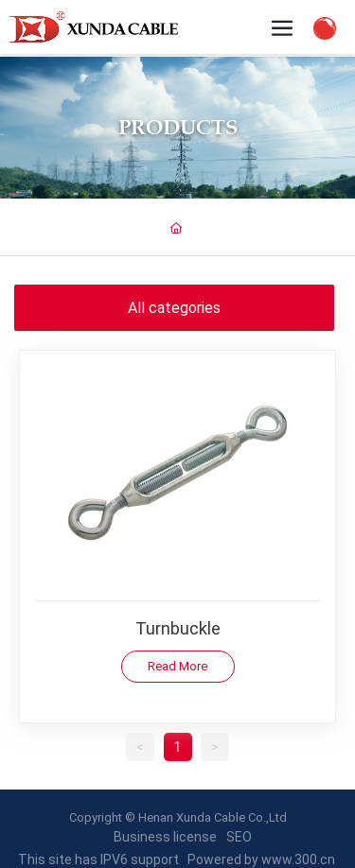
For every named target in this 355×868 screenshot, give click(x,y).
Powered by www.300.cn (261, 859)
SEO (239, 836)
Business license (165, 836)
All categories (174, 307)
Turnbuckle (178, 628)
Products (178, 127)
